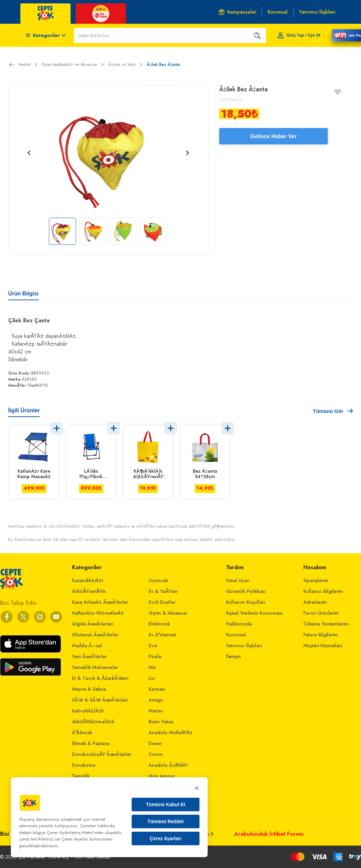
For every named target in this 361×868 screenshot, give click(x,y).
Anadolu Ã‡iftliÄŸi (168, 765)
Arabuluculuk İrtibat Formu (269, 834)
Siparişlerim (316, 580)
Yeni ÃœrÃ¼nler (89, 656)
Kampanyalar (237, 12)
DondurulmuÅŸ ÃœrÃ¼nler (102, 754)
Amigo (156, 700)
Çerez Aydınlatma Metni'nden (75, 833)
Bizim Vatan (161, 722)
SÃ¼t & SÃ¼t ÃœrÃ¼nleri (100, 700)
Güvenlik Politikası (246, 591)
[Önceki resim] (29, 153)
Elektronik (159, 624)
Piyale (155, 656)
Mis (152, 667)
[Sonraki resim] (188, 153)
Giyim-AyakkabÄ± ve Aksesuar (72, 65)
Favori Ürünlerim (321, 613)
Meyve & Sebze (89, 689)
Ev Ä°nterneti (162, 635)
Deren (155, 743)
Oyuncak (158, 580)
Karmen (157, 689)
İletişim (233, 656)
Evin (153, 646)
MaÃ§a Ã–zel (87, 646)
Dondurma (84, 765)
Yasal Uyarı (238, 580)
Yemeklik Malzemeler (95, 667)
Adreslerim (315, 602)
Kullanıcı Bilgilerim (323, 591)
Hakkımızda (239, 624)
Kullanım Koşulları (246, 602)
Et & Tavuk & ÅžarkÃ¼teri (100, 678)
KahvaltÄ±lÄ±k (88, 711)
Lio (152, 678)
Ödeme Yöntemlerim (326, 624)
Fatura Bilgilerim (321, 635)
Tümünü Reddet (166, 821)
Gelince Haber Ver (274, 136)
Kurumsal (236, 635)
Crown (156, 754)
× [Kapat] (197, 788)
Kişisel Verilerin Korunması (254, 613)
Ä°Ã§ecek (82, 733)
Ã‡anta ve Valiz (125, 65)
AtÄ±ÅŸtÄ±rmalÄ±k (93, 722)
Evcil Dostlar (162, 602)
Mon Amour (162, 776)
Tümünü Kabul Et (166, 804)
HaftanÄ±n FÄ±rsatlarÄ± (98, 613)
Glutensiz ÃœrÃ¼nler (95, 635)
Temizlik (81, 776)
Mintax (156, 711)
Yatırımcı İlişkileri (244, 646)
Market (28, 65)
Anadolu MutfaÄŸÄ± (171, 733)
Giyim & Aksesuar (168, 613)
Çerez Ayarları (165, 838)
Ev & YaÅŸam (163, 591)
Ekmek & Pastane (91, 743)
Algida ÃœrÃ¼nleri (93, 624)
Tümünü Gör (333, 411)
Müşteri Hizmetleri (323, 646)
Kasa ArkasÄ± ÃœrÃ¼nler (100, 602)
